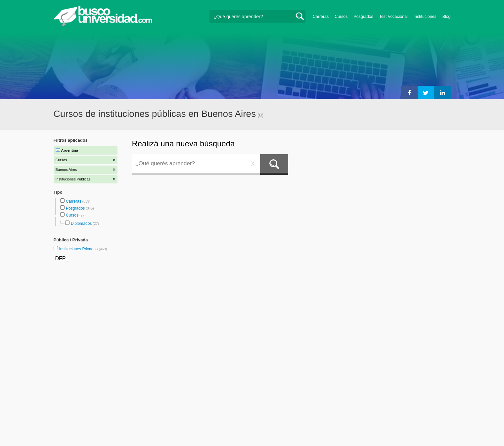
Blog (447, 17)
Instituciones (425, 17)
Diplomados (81, 223)
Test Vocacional (393, 17)
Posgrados (363, 17)
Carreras (321, 17)
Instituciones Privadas (83, 249)
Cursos (341, 17)
